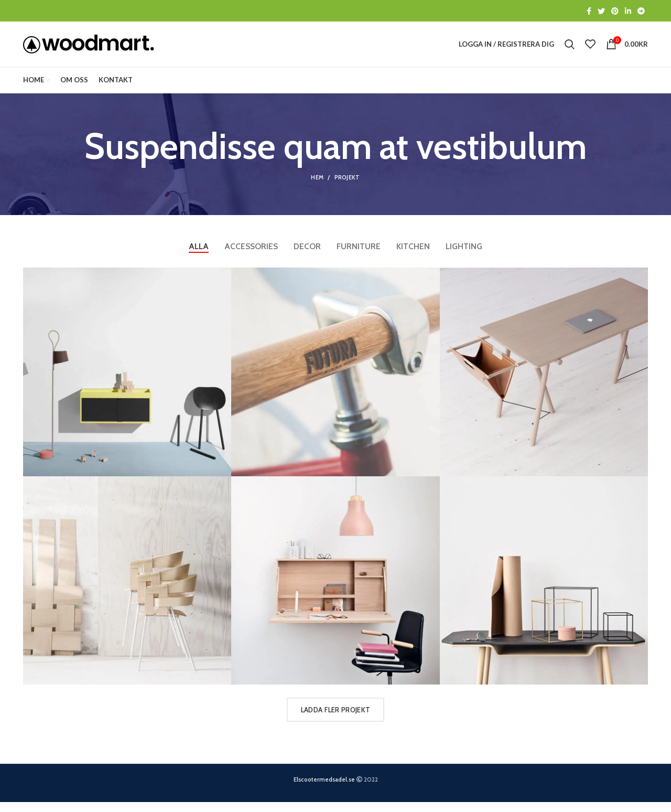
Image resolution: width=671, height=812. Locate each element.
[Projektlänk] (127, 382)
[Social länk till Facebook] (589, 11)
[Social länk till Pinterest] (615, 11)
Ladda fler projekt (335, 720)
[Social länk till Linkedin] (628, 11)
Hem (317, 187)
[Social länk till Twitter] (601, 11)
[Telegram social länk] (641, 11)
